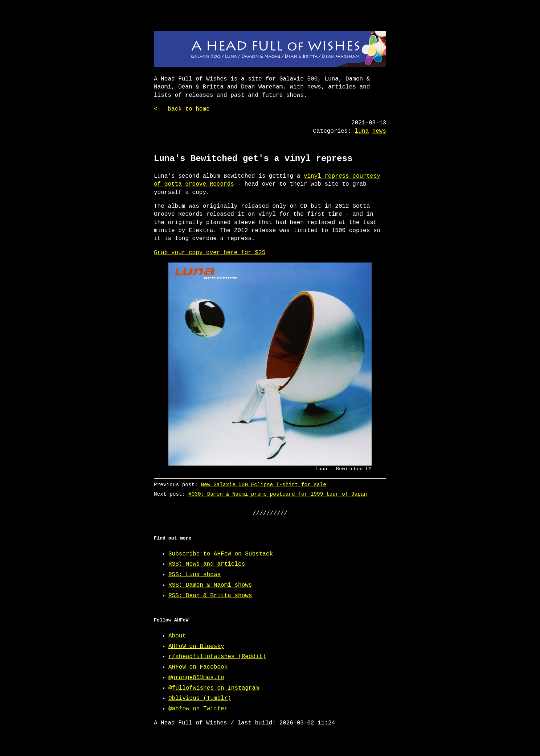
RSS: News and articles (207, 564)
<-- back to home (182, 109)
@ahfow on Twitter (198, 709)
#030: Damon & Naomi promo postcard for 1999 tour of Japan (278, 494)
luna (362, 131)
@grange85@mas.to (196, 678)
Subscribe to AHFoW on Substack (221, 554)
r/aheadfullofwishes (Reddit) (217, 657)
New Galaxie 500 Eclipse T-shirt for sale (264, 485)
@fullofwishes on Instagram (214, 688)
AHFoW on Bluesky (196, 646)
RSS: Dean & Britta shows (210, 596)
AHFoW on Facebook (198, 667)
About (177, 636)
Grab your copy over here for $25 (210, 253)
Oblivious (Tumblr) (200, 698)
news (379, 131)
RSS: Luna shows (195, 575)
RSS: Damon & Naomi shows (210, 585)
